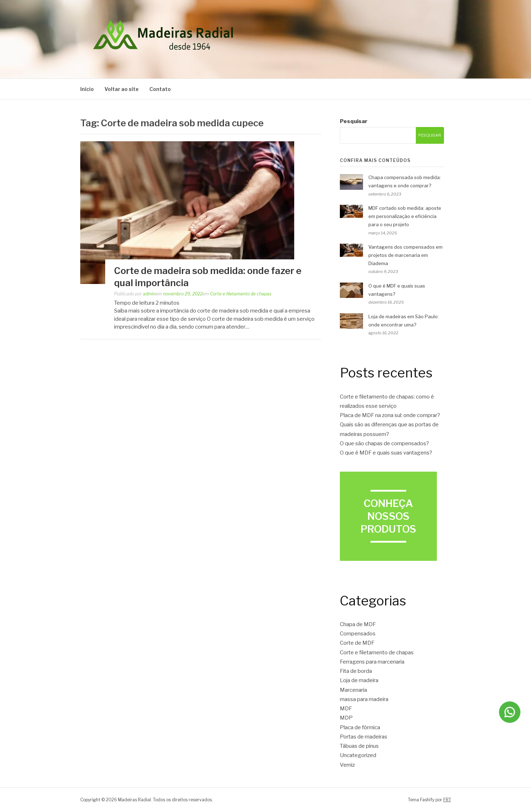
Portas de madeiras (364, 737)
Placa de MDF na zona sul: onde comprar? (390, 415)
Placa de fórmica (360, 727)
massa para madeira (364, 699)
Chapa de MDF (358, 624)
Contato (160, 89)
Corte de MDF (357, 643)
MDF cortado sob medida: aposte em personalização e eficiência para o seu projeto (405, 216)
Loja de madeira (359, 680)
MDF (346, 709)
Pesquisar (354, 121)
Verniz (347, 765)
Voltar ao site (122, 89)
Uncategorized (358, 755)
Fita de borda (356, 671)
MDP (346, 718)
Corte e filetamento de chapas (241, 294)
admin (149, 294)
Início (87, 89)
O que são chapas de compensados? (384, 443)
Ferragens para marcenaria (372, 662)
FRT (447, 800)
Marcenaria (353, 690)
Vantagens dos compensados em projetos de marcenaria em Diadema (405, 255)
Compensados (358, 634)
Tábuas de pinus (359, 746)
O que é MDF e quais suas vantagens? (386, 453)
